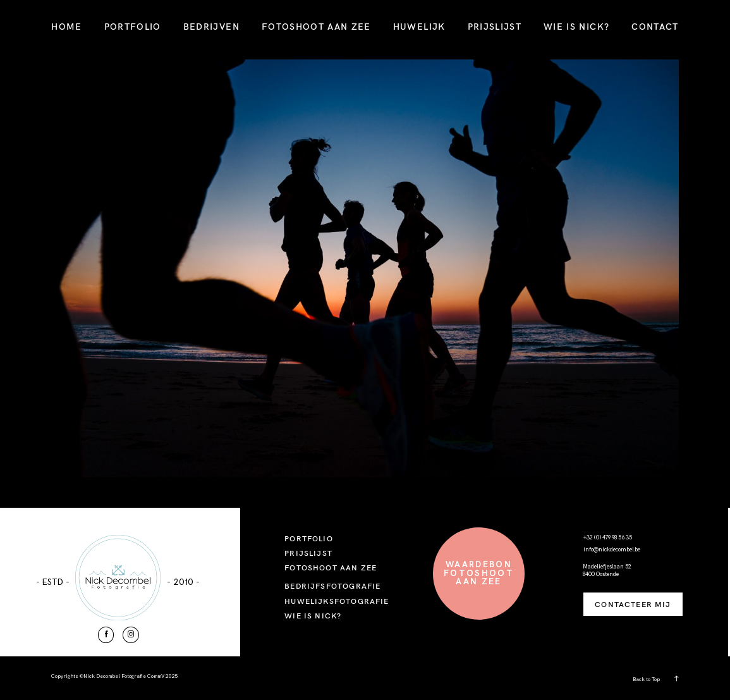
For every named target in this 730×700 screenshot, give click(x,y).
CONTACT (655, 26)
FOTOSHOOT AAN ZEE (316, 26)
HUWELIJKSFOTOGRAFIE (337, 601)
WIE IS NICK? (576, 26)
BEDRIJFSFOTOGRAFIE (332, 586)
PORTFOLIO (133, 26)
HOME (66, 26)
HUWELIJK (419, 26)
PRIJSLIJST (495, 26)
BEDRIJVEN (211, 26)
